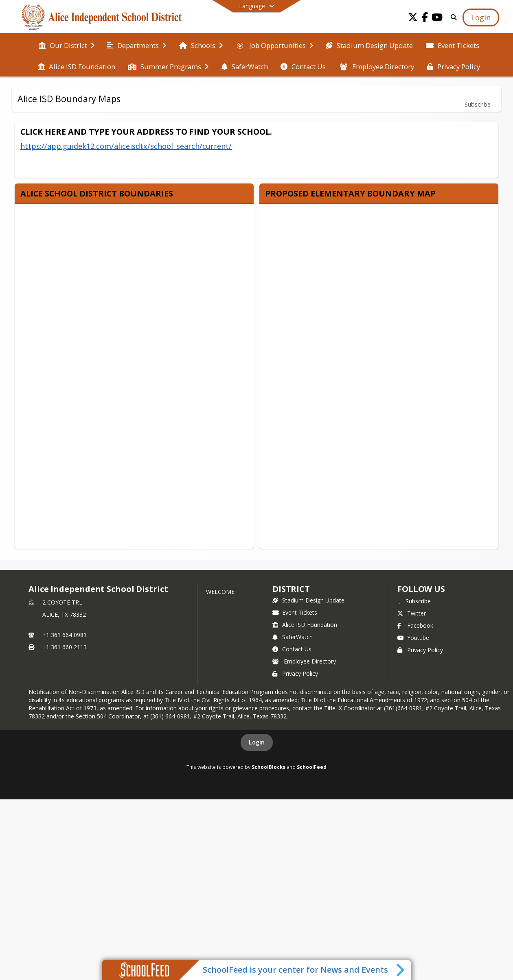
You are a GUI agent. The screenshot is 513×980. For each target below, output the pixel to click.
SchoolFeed (312, 767)
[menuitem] (67, 45)
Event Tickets (295, 612)
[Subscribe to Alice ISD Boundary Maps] (478, 99)
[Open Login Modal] (481, 17)
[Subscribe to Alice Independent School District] (414, 601)
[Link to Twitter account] (413, 19)
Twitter (412, 613)
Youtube (413, 638)
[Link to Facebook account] (425, 19)
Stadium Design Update (308, 600)
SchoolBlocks (269, 767)
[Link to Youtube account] (437, 19)
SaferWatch (293, 637)
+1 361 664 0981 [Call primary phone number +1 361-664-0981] (65, 635)
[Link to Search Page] (452, 17)
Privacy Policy (295, 673)
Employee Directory (304, 661)
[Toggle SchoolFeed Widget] (401, 970)
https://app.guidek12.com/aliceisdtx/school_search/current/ (126, 146)
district (291, 589)
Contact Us (292, 649)
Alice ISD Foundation (305, 625)
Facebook (415, 625)
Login (257, 742)
